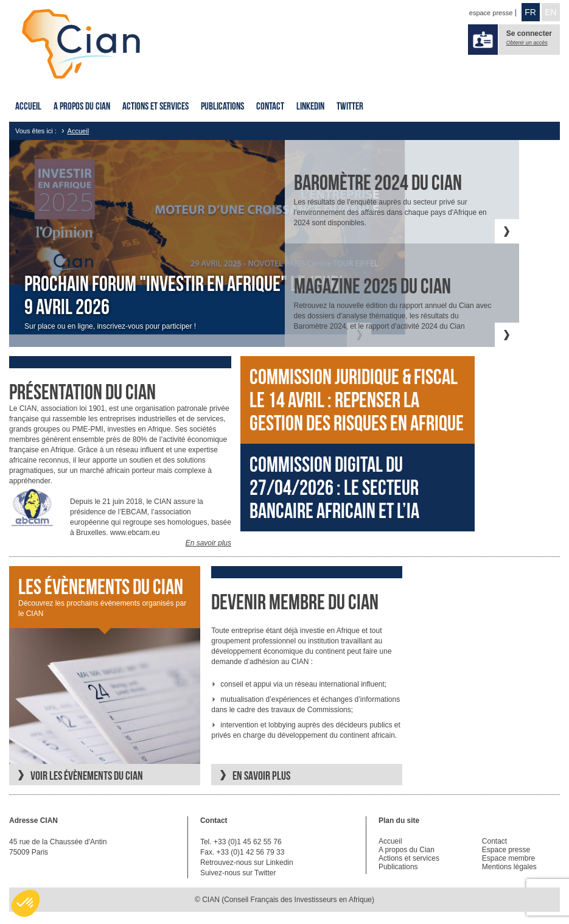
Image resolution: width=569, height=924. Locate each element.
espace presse (491, 13)
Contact (270, 106)
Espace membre (508, 858)
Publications (222, 106)
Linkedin (310, 106)
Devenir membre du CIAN (295, 602)
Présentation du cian (82, 392)
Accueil (28, 106)
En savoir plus (208, 543)
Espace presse (506, 850)
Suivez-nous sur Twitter (238, 873)
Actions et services (155, 106)
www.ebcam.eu (135, 533)
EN (550, 12)
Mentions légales (509, 867)
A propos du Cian (82, 106)
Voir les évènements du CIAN (87, 775)
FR (530, 12)
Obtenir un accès (527, 43)
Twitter (350, 106)
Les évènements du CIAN (101, 587)
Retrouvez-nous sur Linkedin (247, 863)
